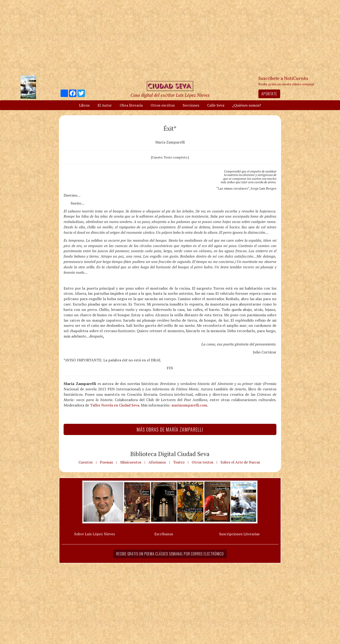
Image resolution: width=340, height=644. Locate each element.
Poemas (106, 462)
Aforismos (157, 462)
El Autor (105, 105)
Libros (84, 105)
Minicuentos (131, 462)
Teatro (179, 462)
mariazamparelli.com (189, 405)
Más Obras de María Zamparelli (170, 429)
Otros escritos (163, 105)
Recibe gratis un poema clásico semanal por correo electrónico (170, 554)
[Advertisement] (170, 37)
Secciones (191, 105)
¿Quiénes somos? (247, 105)
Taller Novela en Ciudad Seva (115, 405)
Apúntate (269, 94)
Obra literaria (131, 105)
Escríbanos (164, 534)
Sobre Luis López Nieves (94, 534)
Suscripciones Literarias (239, 534)
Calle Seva (216, 105)
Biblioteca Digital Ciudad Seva (170, 454)
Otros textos (203, 462)
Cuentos (86, 462)
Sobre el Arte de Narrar (240, 462)
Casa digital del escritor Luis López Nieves (170, 95)
